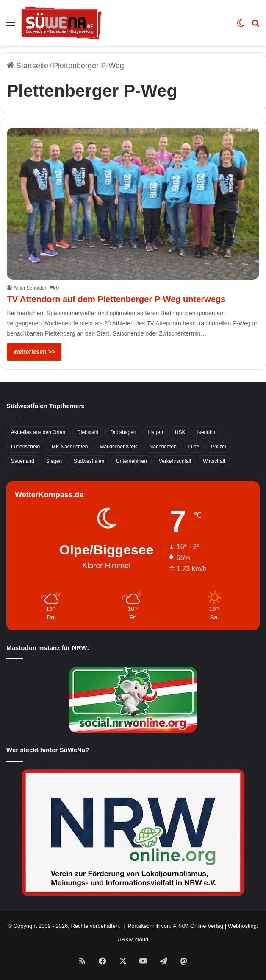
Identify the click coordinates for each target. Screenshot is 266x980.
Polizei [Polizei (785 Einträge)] (218, 447)
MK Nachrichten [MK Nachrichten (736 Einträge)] (70, 447)
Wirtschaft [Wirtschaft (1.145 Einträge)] (214, 461)
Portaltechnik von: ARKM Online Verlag (176, 926)
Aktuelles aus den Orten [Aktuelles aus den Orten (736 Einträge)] (38, 432)
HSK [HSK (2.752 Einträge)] (180, 432)
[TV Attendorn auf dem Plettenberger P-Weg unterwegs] (133, 204)
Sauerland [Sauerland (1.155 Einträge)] (23, 461)
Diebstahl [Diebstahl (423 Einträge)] (88, 432)
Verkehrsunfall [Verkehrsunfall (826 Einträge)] (175, 461)
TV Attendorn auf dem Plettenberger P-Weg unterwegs (116, 299)
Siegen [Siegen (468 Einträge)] (54, 461)
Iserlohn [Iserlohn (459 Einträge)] (206, 432)
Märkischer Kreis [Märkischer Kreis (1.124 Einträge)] (118, 447)
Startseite (28, 66)
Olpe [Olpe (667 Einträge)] (194, 447)
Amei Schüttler (30, 288)
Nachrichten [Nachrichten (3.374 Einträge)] (163, 447)
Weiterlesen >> (34, 352)
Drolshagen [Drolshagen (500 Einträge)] (123, 432)
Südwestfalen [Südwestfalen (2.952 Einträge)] (89, 461)
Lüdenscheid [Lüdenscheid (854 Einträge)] (25, 447)
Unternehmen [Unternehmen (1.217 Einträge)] (132, 461)
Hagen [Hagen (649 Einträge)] (155, 432)
